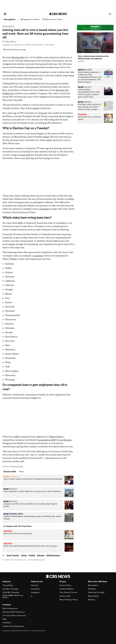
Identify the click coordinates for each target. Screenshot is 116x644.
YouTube (35, 585)
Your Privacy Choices (68, 592)
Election (41, 555)
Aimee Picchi (17, 466)
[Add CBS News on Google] (15, 50)
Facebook (35, 589)
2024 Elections (53, 555)
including (44, 209)
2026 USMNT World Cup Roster (13, 596)
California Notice (67, 589)
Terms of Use (65, 596)
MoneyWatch (10, 20)
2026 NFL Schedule (11, 592)
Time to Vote (56, 437)
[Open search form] (110, 14)
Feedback (7, 623)
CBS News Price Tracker (52, 19)
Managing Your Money (30, 19)
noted (46, 137)
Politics (32, 555)
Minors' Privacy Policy (69, 600)
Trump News (8, 585)
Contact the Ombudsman (13, 626)
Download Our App (96, 592)
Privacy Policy (65, 585)
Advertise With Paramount (14, 612)
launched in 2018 (47, 440)
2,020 (16, 437)
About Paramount (10, 608)
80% (21, 223)
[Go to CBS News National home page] (58, 14)
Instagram (35, 592)
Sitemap (92, 600)
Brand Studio (94, 596)
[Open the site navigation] (22, 14)
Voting (24, 555)
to (46, 123)
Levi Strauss (65, 440)
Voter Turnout (13, 555)
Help (4, 619)
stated (36, 108)
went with (25, 155)
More (22, 472)
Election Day (18, 57)
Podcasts (92, 589)
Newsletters (93, 585)
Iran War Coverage (10, 589)
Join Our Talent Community (14, 616)
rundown (38, 256)
